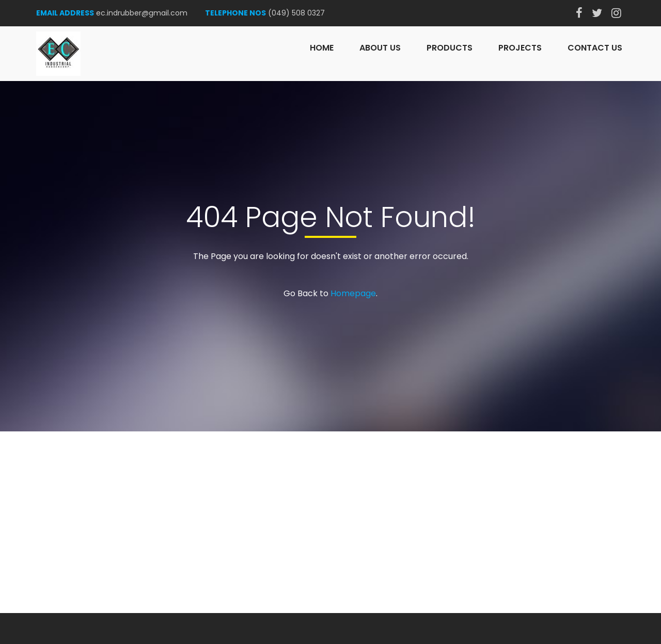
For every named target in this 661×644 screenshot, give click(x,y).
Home (322, 48)
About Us (380, 48)
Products (450, 48)
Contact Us (595, 48)
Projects (520, 48)
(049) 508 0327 (296, 13)
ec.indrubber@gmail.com (142, 13)
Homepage (353, 293)
